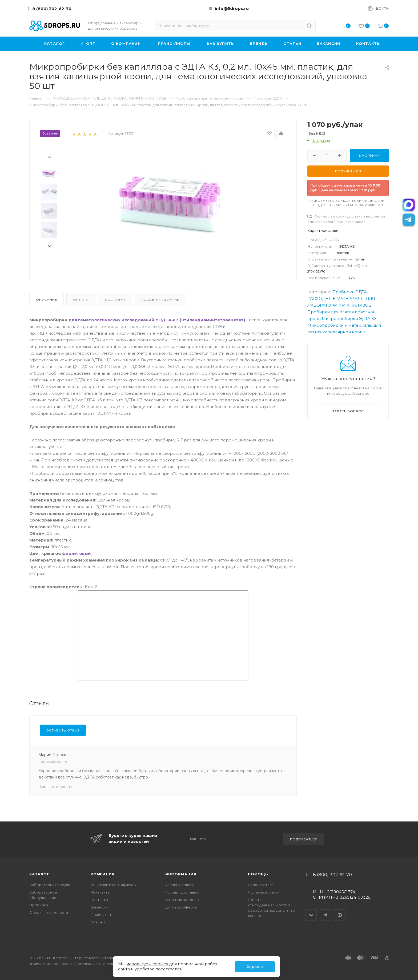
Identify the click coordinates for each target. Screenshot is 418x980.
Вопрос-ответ (261, 885)
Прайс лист (101, 915)
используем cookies (147, 964)
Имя (42, 787)
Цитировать (61, 787)
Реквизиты (100, 892)
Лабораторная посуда (50, 885)
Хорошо (255, 967)
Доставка (115, 300)
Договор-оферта (181, 907)
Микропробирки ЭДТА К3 (349, 319)
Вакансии (99, 907)
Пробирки (39, 905)
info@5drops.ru (232, 8)
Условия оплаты (180, 885)
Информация (181, 874)
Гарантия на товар (182, 900)
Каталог (39, 874)
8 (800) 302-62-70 (52, 9)
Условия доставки (182, 892)
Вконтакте (311, 910)
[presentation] (49, 157)
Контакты (99, 900)
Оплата (81, 300)
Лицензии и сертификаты (114, 885)
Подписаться (304, 839)
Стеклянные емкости (49, 912)
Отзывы (98, 922)
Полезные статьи (264, 892)
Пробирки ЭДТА (349, 292)
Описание (47, 300)
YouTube (340, 910)
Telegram (325, 910)
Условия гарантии (160, 300)
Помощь (258, 874)
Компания (103, 874)
